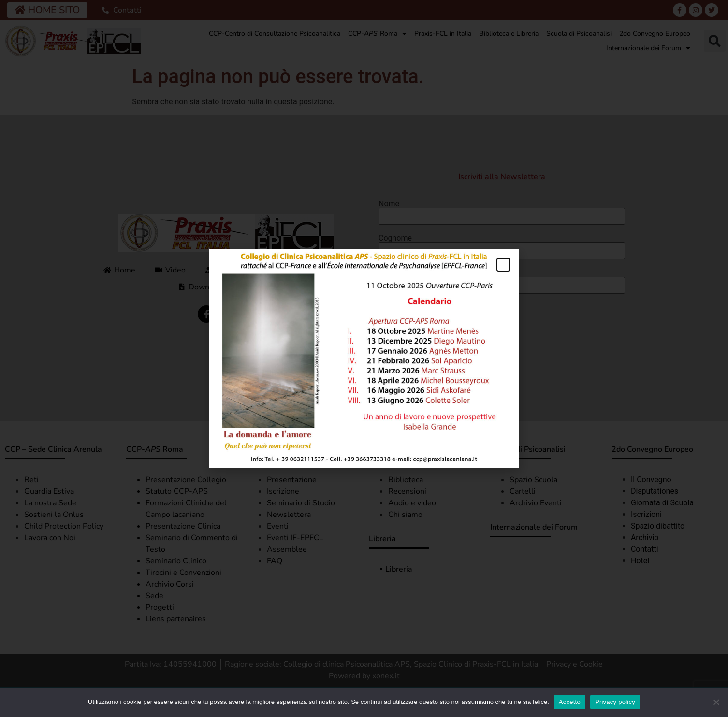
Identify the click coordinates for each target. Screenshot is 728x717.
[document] (364, 358)
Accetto (570, 702)
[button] (503, 265)
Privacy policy (615, 702)
